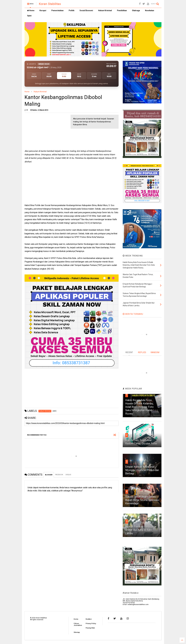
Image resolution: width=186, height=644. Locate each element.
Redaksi (89, 619)
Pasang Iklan (90, 628)
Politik (72, 10)
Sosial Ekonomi (86, 10)
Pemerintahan (57, 10)
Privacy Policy (91, 624)
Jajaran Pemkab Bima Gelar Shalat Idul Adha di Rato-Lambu (141, 530)
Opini (29, 16)
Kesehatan (150, 10)
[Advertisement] (44, 131)
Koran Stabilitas (50, 4)
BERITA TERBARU (133, 314)
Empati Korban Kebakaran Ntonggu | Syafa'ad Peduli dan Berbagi (142, 470)
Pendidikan (122, 10)
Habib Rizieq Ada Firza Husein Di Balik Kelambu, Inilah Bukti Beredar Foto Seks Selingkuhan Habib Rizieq (139, 407)
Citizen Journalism (78, 624)
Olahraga (136, 10)
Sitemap (77, 632)
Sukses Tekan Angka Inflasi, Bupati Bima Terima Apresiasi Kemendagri (142, 500)
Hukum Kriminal (105, 10)
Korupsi (43, 10)
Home (31, 10)
